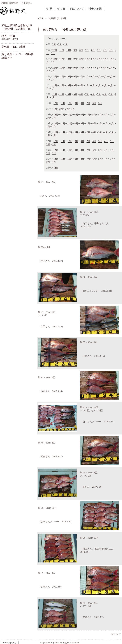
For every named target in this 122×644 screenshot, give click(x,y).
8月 (81, 50)
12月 (55, 50)
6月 (93, 50)
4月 (85, 30)
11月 (62, 50)
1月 (66, 44)
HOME (40, 18)
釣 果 (49, 9)
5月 (99, 50)
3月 (54, 44)
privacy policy (9, 643)
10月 (69, 50)
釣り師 (61, 9)
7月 (87, 50)
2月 (60, 44)
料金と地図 (95, 9)
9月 (75, 50)
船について (77, 9)
